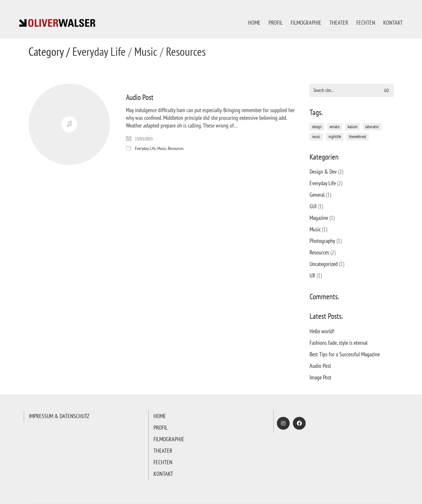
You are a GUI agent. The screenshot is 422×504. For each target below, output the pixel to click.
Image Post (320, 377)
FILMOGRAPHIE (169, 439)
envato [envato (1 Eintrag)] (335, 127)
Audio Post (140, 97)
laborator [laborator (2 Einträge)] (372, 127)
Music (146, 52)
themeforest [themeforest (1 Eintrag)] (358, 137)
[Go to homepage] (58, 23)
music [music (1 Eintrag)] (316, 137)
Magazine (319, 218)
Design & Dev (323, 172)
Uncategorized (324, 264)
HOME (160, 416)
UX (312, 275)
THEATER (163, 451)
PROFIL (161, 428)
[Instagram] (283, 423)
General (317, 195)
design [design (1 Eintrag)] (317, 127)
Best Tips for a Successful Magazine (345, 354)
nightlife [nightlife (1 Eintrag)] (335, 137)
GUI (313, 206)
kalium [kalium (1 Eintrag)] (352, 127)
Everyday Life (99, 52)
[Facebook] (299, 423)
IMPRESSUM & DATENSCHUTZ (59, 416)
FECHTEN (163, 462)
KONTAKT (163, 474)
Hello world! (322, 331)
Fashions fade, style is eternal (339, 343)
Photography (322, 241)
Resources (186, 52)
